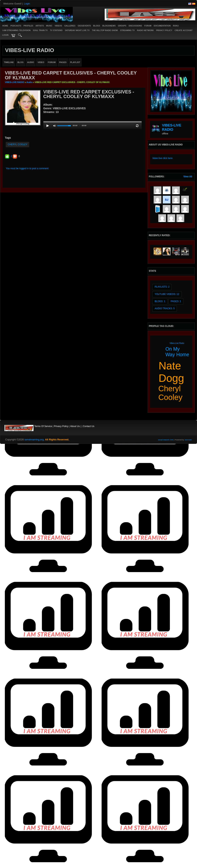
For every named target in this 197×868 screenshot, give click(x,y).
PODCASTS (16, 26)
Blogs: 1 (160, 301)
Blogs (97, 26)
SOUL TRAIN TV (40, 30)
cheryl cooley (18, 144)
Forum (148, 26)
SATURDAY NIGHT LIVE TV (77, 30)
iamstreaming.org (34, 440)
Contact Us (89, 426)
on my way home (177, 352)
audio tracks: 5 (165, 308)
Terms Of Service (43, 426)
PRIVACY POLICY (164, 30)
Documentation (162, 26)
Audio (29, 82)
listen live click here (162, 158)
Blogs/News (109, 26)
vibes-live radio (177, 343)
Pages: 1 (176, 301)
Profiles (28, 26)
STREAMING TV (127, 30)
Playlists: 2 (162, 287)
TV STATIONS (56, 30)
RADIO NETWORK (145, 30)
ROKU (176, 26)
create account (184, 30)
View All (188, 177)
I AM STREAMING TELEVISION (16, 30)
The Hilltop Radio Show (105, 30)
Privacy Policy (61, 426)
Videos (58, 26)
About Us (75, 426)
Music (49, 26)
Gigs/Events (84, 26)
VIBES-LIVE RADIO (15, 82)
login (5, 35)
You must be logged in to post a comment (27, 168)
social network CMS (166, 440)
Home (5, 26)
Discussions (135, 26)
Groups (122, 26)
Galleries (70, 26)
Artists (40, 26)
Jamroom (188, 440)
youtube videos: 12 (167, 294)
